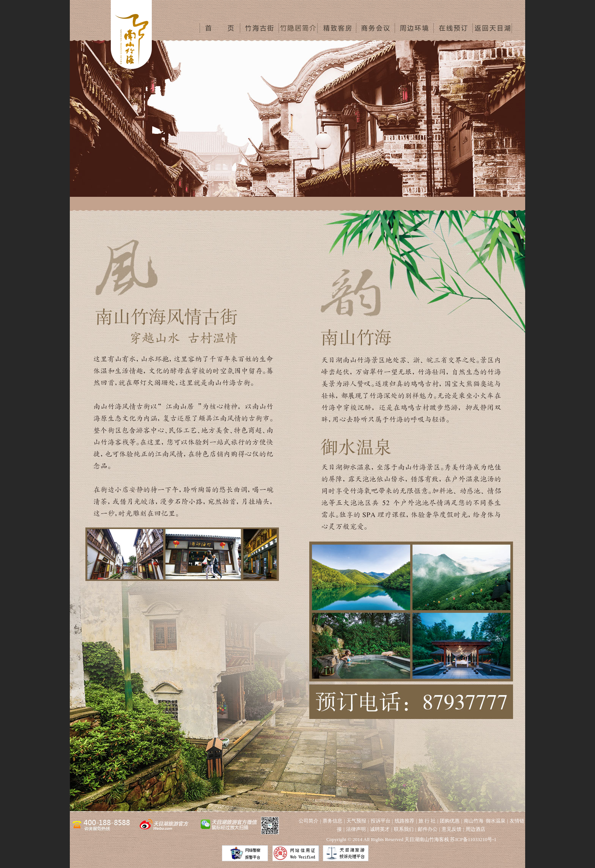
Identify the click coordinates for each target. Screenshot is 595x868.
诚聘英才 (380, 829)
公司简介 (309, 821)
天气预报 (356, 821)
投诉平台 (381, 821)
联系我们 (404, 829)
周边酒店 (475, 829)
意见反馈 (452, 829)
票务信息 (332, 821)
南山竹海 (474, 821)
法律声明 (356, 829)
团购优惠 (450, 821)
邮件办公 (428, 829)
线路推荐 (405, 821)
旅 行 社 (427, 821)
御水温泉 (496, 821)
